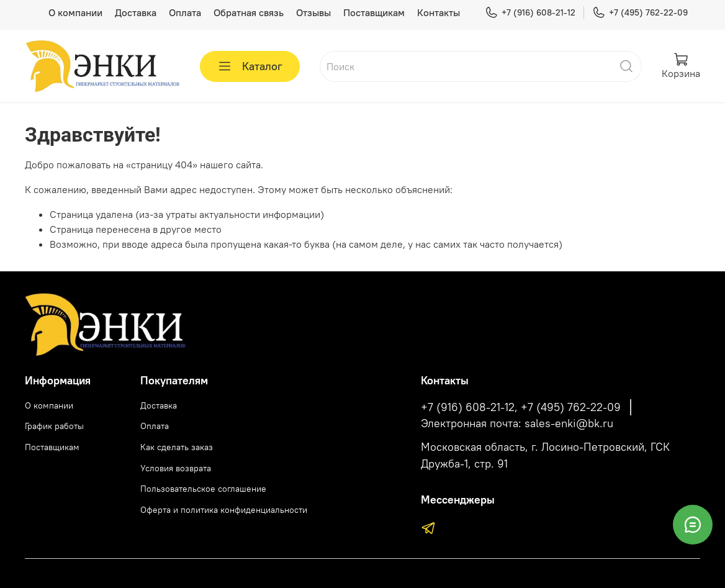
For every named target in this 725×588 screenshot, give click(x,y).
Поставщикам (374, 12)
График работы (54, 426)
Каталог (250, 66)
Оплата (185, 12)
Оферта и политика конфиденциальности (224, 510)
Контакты (439, 12)
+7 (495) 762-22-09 (640, 13)
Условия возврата (176, 468)
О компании (75, 12)
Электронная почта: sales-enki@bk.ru (517, 423)
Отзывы (313, 12)
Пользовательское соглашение (203, 489)
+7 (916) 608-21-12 (530, 13)
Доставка (136, 12)
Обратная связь (249, 12)
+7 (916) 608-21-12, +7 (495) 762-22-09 (521, 407)
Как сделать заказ (177, 447)
